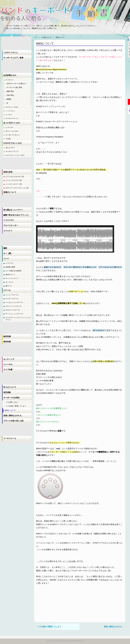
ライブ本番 (8, 370)
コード (6, 259)
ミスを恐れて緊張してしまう (16, 406)
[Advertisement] (56, 604)
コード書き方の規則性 (14, 271)
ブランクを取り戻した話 (13, 421)
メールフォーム (10, 438)
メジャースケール (12, 295)
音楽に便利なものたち (12, 415)
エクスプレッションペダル (15, 155)
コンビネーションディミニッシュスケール (18, 319)
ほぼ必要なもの (10, 75)
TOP (36, 37)
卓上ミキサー (10, 148)
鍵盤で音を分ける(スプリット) (16, 215)
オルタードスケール (13, 310)
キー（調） (8, 253)
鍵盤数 (9, 99)
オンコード (10, 282)
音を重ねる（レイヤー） (13, 210)
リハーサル (8, 364)
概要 (5, 248)
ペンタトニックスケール (14, 302)
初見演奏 (7, 392)
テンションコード (12, 278)
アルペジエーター (11, 225)
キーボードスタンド (13, 135)
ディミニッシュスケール (14, 314)
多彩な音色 (8, 172)
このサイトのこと (11, 52)
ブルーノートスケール (14, 306)
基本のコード (10, 275)
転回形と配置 (10, 267)
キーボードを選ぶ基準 (14, 87)
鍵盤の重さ (10, 91)
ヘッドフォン (10, 111)
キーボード (10, 80)
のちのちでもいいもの (12, 143)
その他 (8, 139)
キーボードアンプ (12, 151)
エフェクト (8, 231)
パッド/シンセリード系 (14, 184)
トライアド (10, 263)
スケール (7, 290)
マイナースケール (12, 299)
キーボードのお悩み (12, 398)
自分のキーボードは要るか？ (17, 84)
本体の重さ (10, 95)
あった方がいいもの (12, 123)
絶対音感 (7, 336)
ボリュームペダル (12, 131)
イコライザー (9, 220)
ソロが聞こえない (12, 402)
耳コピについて (10, 387)
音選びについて (10, 192)
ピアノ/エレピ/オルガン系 (15, 177)
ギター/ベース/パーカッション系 (17, 188)
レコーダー (10, 127)
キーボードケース (12, 118)
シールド (9, 115)
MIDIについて (10, 410)
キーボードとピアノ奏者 (13, 58)
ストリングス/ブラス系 (14, 180)
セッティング (9, 359)
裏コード (9, 286)
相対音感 (7, 342)
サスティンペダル (12, 107)
